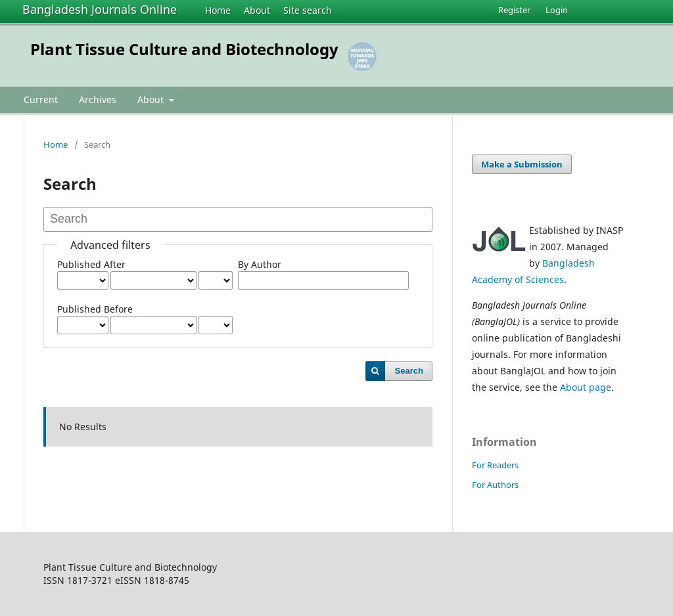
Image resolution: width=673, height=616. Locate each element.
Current (41, 99)
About (257, 10)
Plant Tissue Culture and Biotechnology (184, 49)
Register (514, 10)
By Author (260, 264)
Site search (308, 10)
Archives (98, 99)
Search (409, 371)
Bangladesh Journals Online (100, 9)
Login (557, 10)
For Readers (495, 465)
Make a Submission (522, 164)
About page (586, 387)
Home (218, 10)
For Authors (495, 485)
